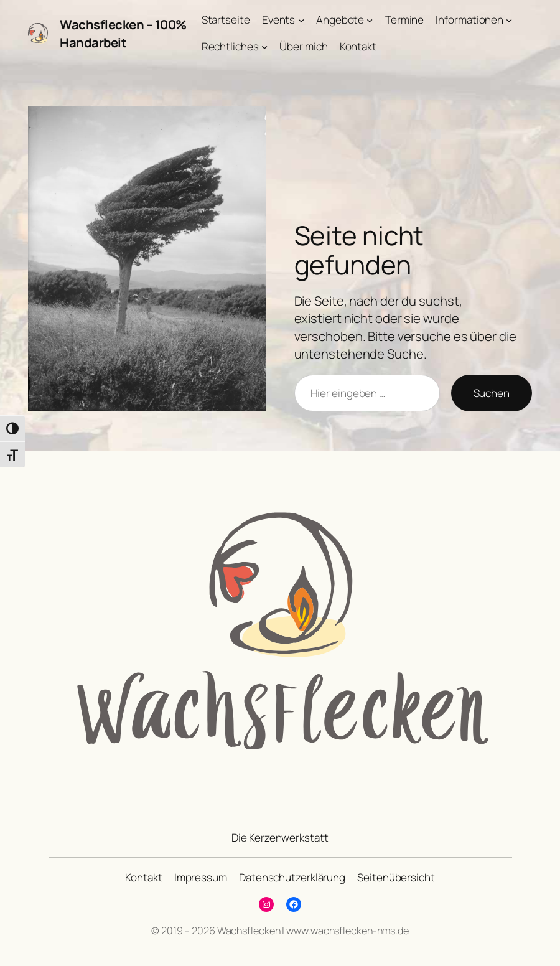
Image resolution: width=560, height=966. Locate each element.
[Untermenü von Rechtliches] (264, 47)
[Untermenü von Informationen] (509, 20)
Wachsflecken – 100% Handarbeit (123, 33)
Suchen (492, 393)
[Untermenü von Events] (301, 20)
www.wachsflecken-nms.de (348, 931)
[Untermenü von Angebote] (370, 20)
